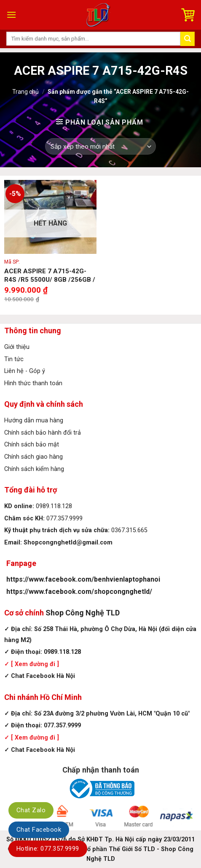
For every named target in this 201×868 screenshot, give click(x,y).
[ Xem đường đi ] (34, 664)
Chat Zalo (31, 810)
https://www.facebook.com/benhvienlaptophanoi (83, 579)
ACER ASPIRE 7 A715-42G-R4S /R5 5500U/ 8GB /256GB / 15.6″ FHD (50, 279)
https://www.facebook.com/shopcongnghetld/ (79, 592)
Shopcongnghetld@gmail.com (68, 543)
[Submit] (188, 39)
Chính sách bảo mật (32, 445)
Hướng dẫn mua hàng (34, 420)
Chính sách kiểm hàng (34, 469)
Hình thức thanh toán (33, 383)
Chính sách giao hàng (33, 457)
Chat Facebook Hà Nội (43, 676)
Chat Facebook (39, 830)
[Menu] (11, 15)
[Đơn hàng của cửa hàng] (100, 146)
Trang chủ (25, 92)
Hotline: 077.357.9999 (48, 849)
